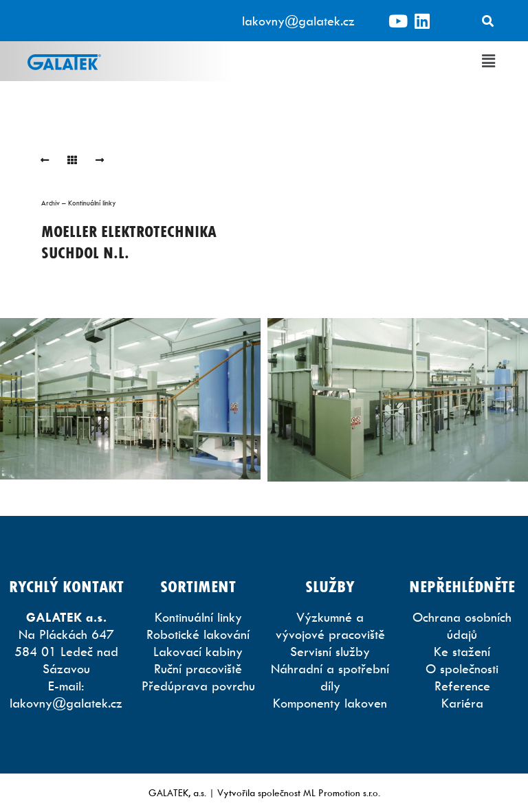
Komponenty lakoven (330, 703)
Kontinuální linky (198, 617)
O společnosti (462, 669)
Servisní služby (330, 652)
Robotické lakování (198, 634)
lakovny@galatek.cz (298, 21)
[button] (489, 61)
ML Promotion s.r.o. (342, 792)
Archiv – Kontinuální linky (79, 203)
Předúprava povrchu (198, 686)
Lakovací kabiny (198, 652)
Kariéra (462, 703)
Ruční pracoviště (198, 669)
